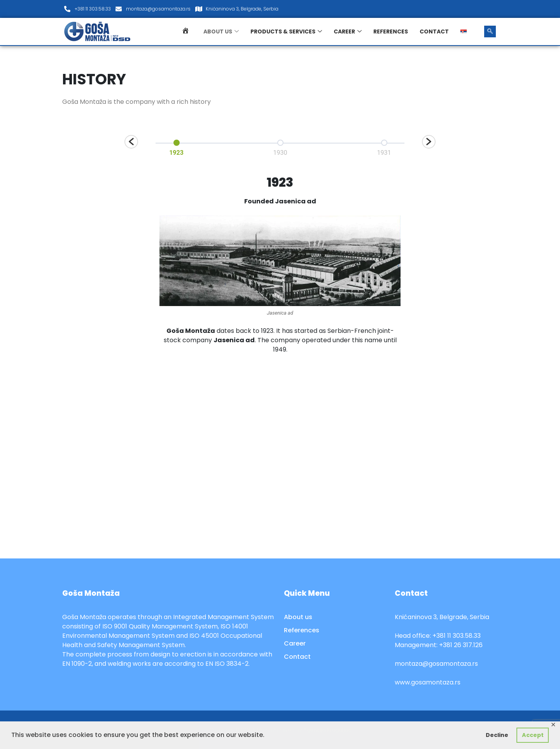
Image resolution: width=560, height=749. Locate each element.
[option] (176, 147)
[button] (131, 142)
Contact (434, 31)
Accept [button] (533, 735)
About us (221, 31)
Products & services (286, 31)
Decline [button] (497, 735)
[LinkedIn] (488, 9)
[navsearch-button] (490, 31)
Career (348, 31)
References (391, 31)
